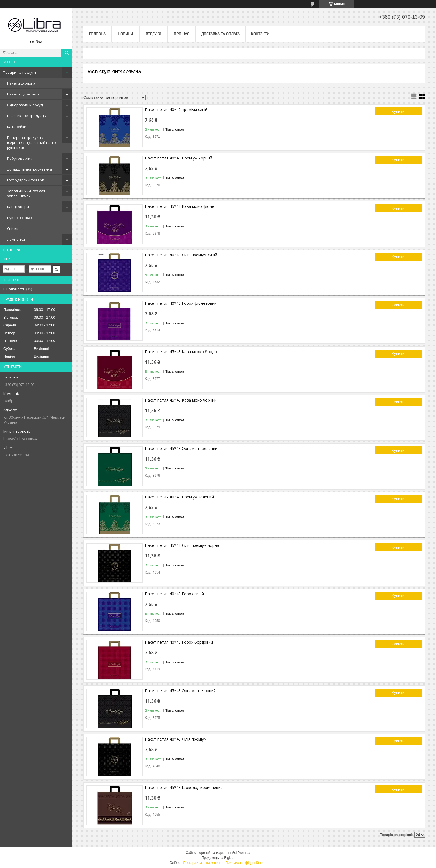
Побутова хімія (20, 158)
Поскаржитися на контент (203, 863)
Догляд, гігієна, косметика (29, 169)
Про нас (182, 34)
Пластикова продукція (27, 116)
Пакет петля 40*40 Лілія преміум (176, 739)
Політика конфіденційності (246, 863)
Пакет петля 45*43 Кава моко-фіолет (181, 206)
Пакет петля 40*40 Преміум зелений (179, 497)
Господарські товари (26, 180)
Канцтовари (18, 207)
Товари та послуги (20, 72)
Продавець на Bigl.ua (218, 858)
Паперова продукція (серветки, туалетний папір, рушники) (32, 142)
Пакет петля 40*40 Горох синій (174, 594)
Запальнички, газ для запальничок (26, 193)
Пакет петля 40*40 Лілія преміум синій (181, 255)
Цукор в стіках (20, 218)
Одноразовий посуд (25, 105)
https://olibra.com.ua (21, 439)
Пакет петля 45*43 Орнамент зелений (181, 448)
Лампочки (16, 239)
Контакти (260, 34)
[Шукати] (67, 53)
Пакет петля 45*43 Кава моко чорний (181, 400)
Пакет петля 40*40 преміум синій (176, 110)
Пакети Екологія (21, 83)
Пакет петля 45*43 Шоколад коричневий (184, 787)
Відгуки (153, 34)
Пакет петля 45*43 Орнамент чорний (180, 691)
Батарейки (17, 127)
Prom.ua (244, 853)
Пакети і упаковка (23, 94)
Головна (97, 34)
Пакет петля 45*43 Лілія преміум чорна (182, 545)
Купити (398, 111)
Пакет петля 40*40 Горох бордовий (179, 642)
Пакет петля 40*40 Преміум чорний (179, 158)
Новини (125, 34)
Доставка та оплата (221, 34)
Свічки (13, 228)
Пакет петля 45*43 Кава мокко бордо (181, 352)
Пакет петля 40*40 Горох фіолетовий (181, 303)
